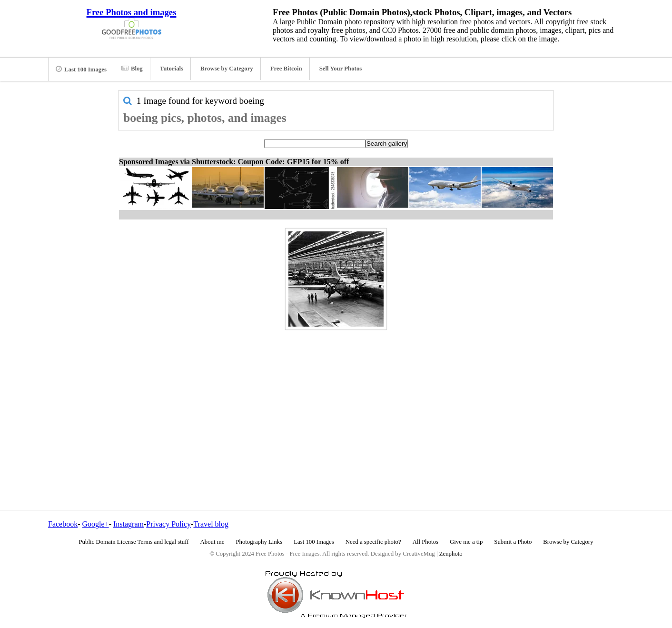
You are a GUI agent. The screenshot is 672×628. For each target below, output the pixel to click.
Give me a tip (466, 542)
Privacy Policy (168, 524)
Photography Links (259, 542)
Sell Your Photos (341, 69)
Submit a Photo (513, 542)
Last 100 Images (81, 69)
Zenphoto (451, 554)
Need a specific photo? (373, 542)
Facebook (63, 524)
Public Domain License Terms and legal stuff (134, 542)
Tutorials (172, 69)
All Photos (425, 542)
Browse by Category (227, 69)
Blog (132, 69)
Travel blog (211, 524)
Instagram (128, 524)
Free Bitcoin (286, 69)
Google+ (96, 524)
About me (212, 542)
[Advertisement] (336, 399)
